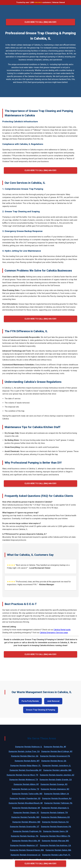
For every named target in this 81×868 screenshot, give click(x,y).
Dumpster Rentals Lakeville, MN (57, 770)
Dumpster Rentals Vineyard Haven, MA (27, 850)
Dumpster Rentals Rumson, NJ (55, 822)
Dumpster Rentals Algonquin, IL (55, 808)
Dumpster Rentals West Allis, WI (26, 841)
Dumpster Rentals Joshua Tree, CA (24, 751)
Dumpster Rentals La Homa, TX (25, 789)
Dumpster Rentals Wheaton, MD (26, 822)
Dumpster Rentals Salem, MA (58, 850)
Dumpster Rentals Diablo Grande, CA (56, 780)
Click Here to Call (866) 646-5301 (40, 22)
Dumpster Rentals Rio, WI (55, 747)
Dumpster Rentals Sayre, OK (56, 831)
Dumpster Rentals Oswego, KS (54, 784)
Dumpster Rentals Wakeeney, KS (55, 817)
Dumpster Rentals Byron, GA (54, 761)
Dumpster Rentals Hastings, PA (25, 836)
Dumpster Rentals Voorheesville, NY (26, 770)
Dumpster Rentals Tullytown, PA (58, 803)
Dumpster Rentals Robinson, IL (29, 747)
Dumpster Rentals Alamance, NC (55, 789)
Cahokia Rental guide (62, 630)
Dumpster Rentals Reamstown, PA (56, 827)
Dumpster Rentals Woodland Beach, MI (26, 803)
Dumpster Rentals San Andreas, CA (55, 845)
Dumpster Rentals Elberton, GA (25, 756)
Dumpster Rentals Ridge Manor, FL (26, 766)
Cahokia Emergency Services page (54, 633)
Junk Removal (53, 701)
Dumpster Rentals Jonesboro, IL (57, 766)
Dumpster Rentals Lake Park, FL (56, 855)
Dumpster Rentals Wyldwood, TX (24, 780)
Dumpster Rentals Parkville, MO (25, 817)
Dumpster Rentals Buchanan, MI (26, 808)
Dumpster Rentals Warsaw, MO (55, 841)
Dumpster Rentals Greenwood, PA (55, 756)
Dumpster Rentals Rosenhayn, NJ (57, 798)
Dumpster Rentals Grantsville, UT (25, 827)
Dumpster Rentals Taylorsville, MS (27, 794)
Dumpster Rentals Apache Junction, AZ (57, 775)
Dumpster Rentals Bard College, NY (57, 751)
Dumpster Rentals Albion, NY (26, 784)
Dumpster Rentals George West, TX (22, 775)
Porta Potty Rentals (30, 701)
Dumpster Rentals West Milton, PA (55, 836)
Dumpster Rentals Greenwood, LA (26, 855)
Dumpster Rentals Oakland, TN (54, 813)
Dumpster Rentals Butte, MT (27, 761)
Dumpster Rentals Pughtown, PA (27, 831)
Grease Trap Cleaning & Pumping (41, 710)
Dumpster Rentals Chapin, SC (26, 813)
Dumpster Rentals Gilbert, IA (56, 794)
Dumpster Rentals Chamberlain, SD (25, 798)
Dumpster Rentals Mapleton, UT (24, 845)
